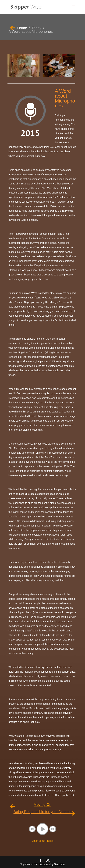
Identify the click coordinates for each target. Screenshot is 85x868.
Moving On (42, 805)
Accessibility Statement (53, 864)
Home (22, 28)
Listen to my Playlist (42, 841)
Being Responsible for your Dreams (42, 812)
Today (36, 28)
